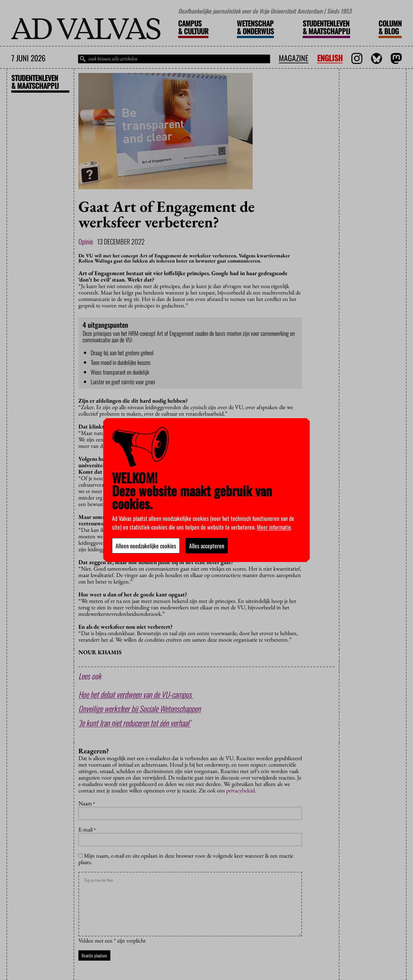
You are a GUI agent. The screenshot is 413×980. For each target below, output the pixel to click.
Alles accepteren (207, 546)
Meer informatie (274, 527)
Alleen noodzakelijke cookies (146, 546)
